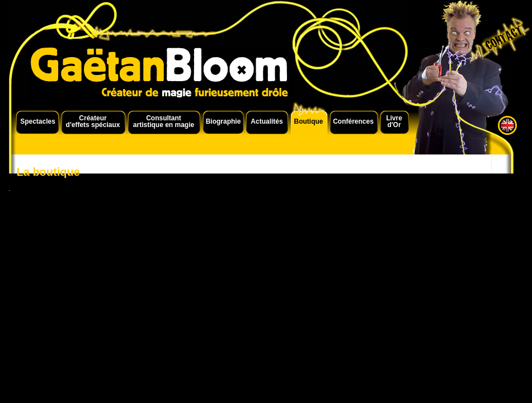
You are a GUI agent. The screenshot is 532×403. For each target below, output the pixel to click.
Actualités (267, 121)
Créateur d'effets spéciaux (93, 121)
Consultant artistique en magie (164, 121)
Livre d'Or (394, 121)
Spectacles (38, 121)
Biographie (223, 121)
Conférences (353, 121)
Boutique (309, 121)
